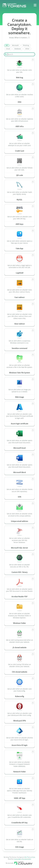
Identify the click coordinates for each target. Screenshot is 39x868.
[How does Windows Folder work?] (33, 603)
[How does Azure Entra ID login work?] (33, 727)
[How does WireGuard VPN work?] (33, 703)
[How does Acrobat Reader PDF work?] (33, 579)
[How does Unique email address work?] (33, 504)
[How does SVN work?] (33, 479)
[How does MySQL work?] (33, 182)
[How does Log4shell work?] (33, 255)
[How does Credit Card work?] (33, 133)
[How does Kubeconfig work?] (33, 679)
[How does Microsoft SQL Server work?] (33, 528)
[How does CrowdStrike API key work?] (33, 805)
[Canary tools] (23, 863)
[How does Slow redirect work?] (33, 304)
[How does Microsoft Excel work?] (33, 430)
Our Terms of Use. (30, 857)
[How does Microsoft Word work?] (33, 455)
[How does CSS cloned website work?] (33, 654)
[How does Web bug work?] (33, 60)
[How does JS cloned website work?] (33, 630)
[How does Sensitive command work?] (33, 331)
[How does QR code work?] (33, 158)
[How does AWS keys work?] (33, 206)
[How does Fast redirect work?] (33, 280)
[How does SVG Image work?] (33, 829)
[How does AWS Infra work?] (33, 109)
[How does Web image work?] (33, 379)
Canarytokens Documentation (22, 859)
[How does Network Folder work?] (33, 752)
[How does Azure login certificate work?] (33, 404)
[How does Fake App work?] (33, 231)
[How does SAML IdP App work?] (33, 778)
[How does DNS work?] (33, 84)
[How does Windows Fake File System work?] (33, 355)
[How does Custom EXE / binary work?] (33, 555)
